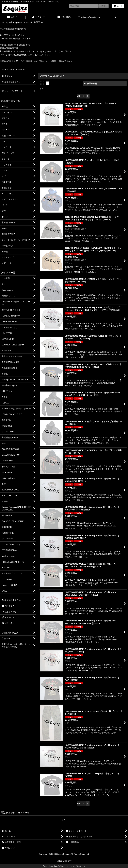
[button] (115, 17)
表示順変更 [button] (91, 84)
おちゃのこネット (59, 866)
